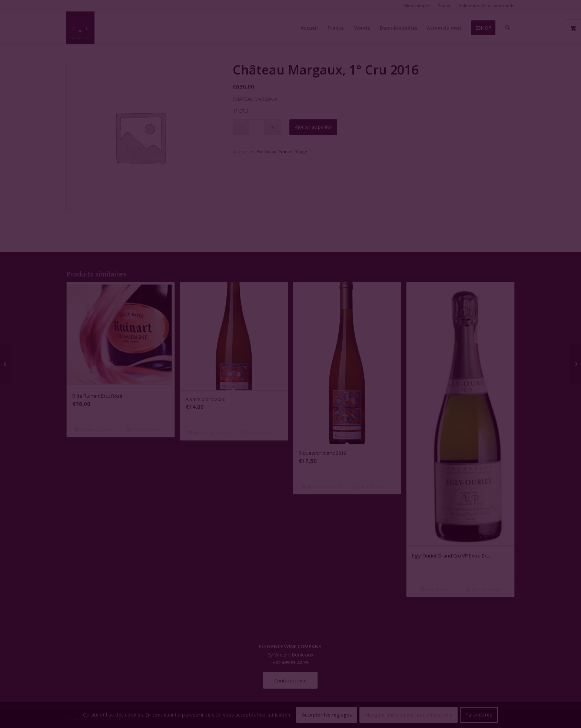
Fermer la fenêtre (290, 432)
